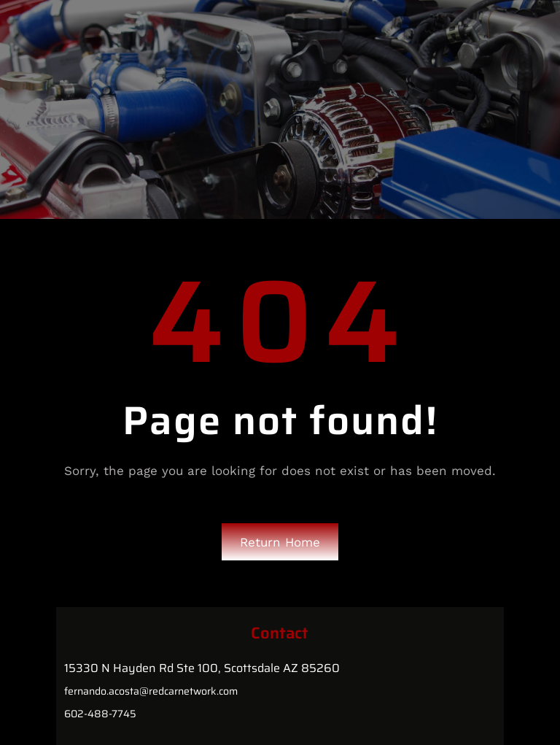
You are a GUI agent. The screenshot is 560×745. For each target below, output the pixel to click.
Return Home (280, 542)
